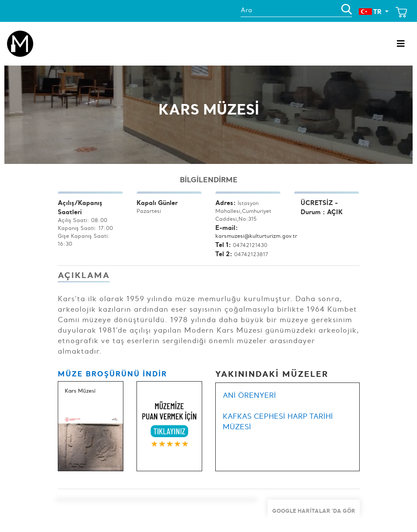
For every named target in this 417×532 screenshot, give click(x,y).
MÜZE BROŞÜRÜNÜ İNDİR (112, 374)
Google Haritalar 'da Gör (314, 511)
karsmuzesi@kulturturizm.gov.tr (256, 236)
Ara (248, 10)
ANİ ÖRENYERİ (249, 395)
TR (371, 12)
